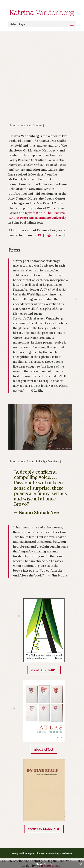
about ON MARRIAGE (44, 829)
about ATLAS (44, 750)
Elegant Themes (35, 853)
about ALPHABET (44, 670)
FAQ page (45, 235)
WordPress (66, 853)
